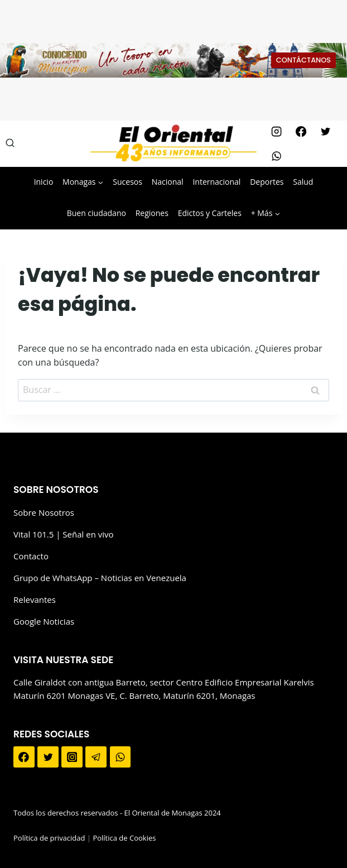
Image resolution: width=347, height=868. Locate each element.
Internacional (216, 182)
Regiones (152, 213)
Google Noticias (44, 621)
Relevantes (35, 600)
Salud (303, 182)
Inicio (44, 182)
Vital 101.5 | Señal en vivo (64, 534)
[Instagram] (276, 131)
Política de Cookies (124, 838)
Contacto (31, 556)
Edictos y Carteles (210, 213)
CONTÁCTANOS (303, 60)
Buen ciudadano (97, 213)
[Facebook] (301, 131)
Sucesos (127, 182)
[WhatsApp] (276, 156)
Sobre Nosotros (44, 512)
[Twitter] (325, 131)
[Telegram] (96, 757)
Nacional (168, 182)
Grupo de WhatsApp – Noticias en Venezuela (100, 578)
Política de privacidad (49, 838)
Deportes (267, 182)
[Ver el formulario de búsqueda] (10, 143)
